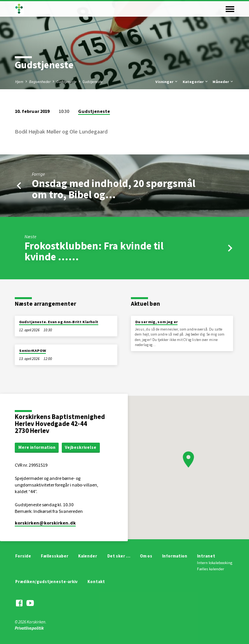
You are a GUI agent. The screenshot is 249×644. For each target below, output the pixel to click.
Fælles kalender (211, 569)
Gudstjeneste (66, 82)
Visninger (167, 82)
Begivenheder (40, 82)
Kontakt (96, 582)
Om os (146, 556)
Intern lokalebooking (215, 563)
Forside (23, 556)
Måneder (223, 82)
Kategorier (196, 82)
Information (175, 556)
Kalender (88, 556)
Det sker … (119, 556)
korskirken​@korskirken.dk (45, 523)
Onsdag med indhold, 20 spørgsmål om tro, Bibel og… (114, 189)
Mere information (37, 447)
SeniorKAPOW (32, 351)
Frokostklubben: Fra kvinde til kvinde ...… (94, 251)
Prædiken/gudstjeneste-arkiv (46, 582)
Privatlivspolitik (29, 628)
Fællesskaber (55, 556)
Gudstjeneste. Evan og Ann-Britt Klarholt (59, 322)
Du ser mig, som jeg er (156, 322)
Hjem (19, 82)
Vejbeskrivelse (81, 447)
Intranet (206, 556)
